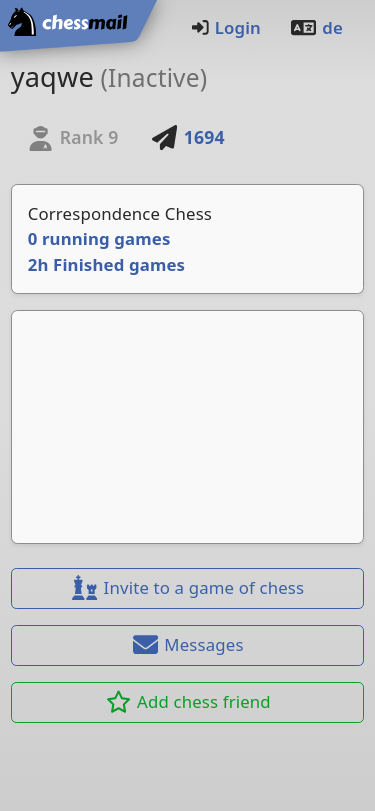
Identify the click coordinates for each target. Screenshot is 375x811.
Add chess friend (187, 701)
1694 (188, 137)
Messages (187, 644)
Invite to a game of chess (188, 587)
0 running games (99, 238)
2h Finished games (107, 264)
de (316, 27)
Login (225, 27)
